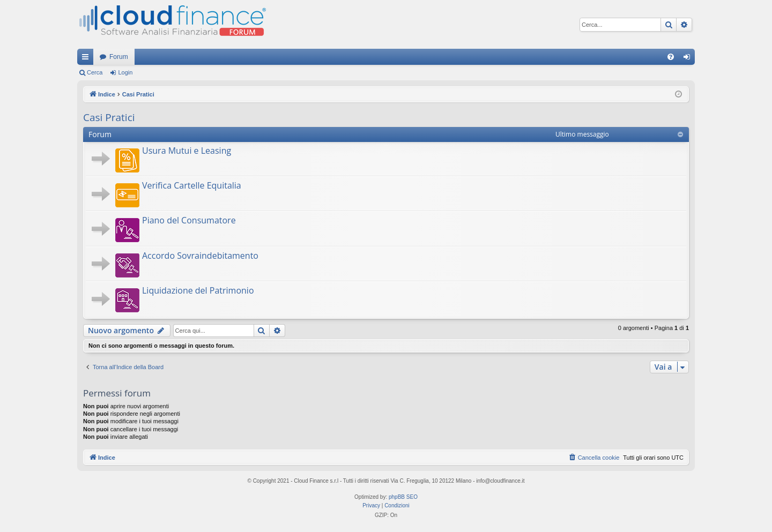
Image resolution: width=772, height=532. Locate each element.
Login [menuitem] (689, 59)
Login (125, 72)
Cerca (95, 72)
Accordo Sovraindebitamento (200, 256)
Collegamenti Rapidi (87, 59)
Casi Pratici (109, 117)
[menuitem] (671, 57)
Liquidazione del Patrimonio (198, 290)
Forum (119, 57)
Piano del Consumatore (189, 220)
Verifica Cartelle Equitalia (192, 185)
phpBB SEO (403, 497)
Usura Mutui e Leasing (187, 151)
